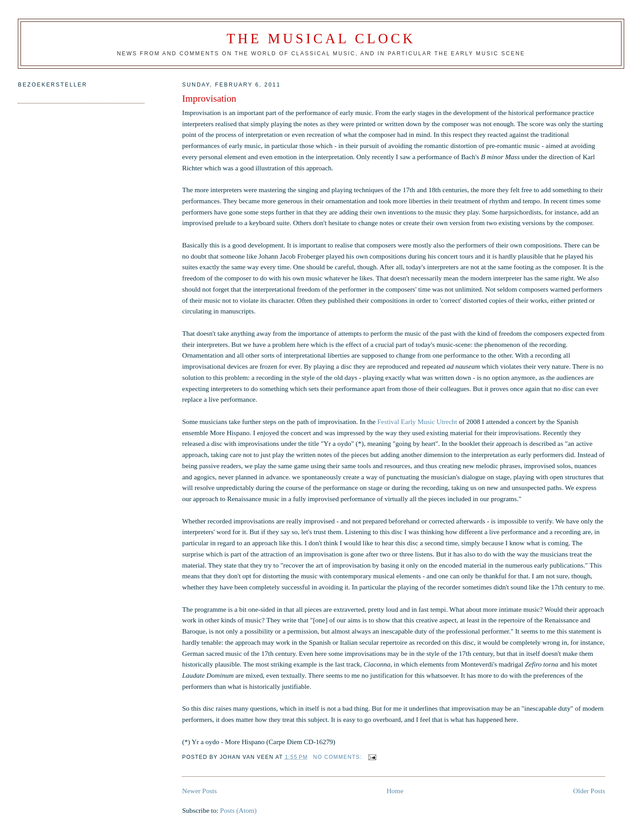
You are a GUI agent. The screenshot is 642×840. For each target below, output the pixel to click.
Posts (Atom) (239, 810)
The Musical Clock (321, 39)
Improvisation (209, 99)
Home (395, 791)
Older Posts (589, 791)
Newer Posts (199, 791)
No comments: (338, 757)
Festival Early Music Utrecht (417, 422)
